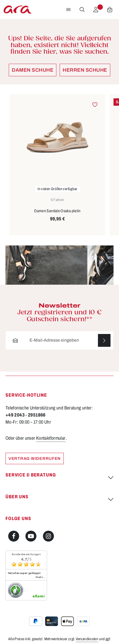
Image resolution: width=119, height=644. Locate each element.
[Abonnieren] (104, 340)
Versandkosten (87, 639)
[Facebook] (14, 536)
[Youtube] (31, 536)
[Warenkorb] (110, 10)
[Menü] (68, 10)
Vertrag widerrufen (35, 458)
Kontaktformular (51, 438)
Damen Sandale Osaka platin (57, 211)
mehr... (40, 577)
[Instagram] (48, 536)
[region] (59, 165)
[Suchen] (82, 10)
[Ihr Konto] (96, 10)
